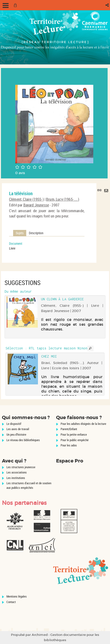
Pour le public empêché (75, 440)
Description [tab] (36, 233)
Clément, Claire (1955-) (26, 199)
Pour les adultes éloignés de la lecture (83, 424)
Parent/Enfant (69, 429)
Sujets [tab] (20, 233)
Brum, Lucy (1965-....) (63, 199)
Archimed (40, 635)
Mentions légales (17, 596)
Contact (11, 602)
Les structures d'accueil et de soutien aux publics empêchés (29, 485)
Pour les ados (69, 445)
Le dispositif (14, 424)
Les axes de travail (18, 429)
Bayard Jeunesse (36, 205)
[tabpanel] (47, 246)
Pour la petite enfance (74, 434)
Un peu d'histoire (16, 434)
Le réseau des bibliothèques (23, 440)
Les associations (17, 472)
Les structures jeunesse (21, 467)
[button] (107, 5)
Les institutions (16, 478)
